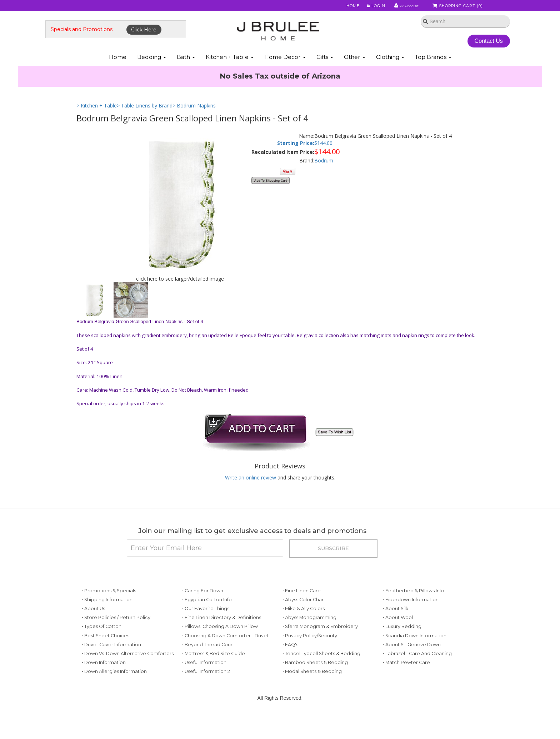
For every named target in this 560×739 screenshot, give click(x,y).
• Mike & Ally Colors (304, 630)
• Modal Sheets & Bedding (312, 693)
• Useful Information (204, 684)
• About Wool (398, 640)
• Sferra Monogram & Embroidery (320, 648)
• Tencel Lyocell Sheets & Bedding (321, 675)
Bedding (152, 71)
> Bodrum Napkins (194, 120)
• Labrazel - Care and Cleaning (417, 675)
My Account (398, 7)
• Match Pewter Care (406, 684)
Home (341, 7)
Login (364, 7)
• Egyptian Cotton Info (207, 621)
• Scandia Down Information (415, 657)
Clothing (390, 71)
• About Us (93, 630)
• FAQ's (290, 666)
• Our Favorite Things (206, 630)
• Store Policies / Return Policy (116, 640)
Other (355, 71)
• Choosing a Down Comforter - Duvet (225, 657)
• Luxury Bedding (402, 648)
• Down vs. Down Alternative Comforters (128, 675)
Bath (186, 71)
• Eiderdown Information (411, 621)
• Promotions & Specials (109, 612)
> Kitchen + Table (97, 120)
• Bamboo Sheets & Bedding (315, 684)
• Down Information (104, 684)
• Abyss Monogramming (309, 640)
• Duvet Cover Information (111, 666)
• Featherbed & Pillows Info (414, 612)
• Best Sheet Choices (106, 657)
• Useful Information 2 (206, 693)
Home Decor (285, 71)
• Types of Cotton (102, 648)
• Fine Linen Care (302, 612)
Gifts (325, 71)
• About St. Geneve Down (412, 666)
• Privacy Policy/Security (310, 657)
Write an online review (251, 492)
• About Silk (396, 630)
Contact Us (462, 49)
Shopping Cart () (458, 7)
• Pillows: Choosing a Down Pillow (220, 648)
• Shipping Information (107, 621)
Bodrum (324, 175)
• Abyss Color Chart (304, 621)
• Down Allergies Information (114, 693)
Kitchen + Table (230, 71)
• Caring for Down (203, 612)
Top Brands (433, 71)
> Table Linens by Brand (145, 120)
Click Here (175, 38)
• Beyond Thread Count (209, 666)
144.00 (325, 158)
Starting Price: (296, 158)
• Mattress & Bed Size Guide (214, 675)
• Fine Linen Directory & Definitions (222, 640)
